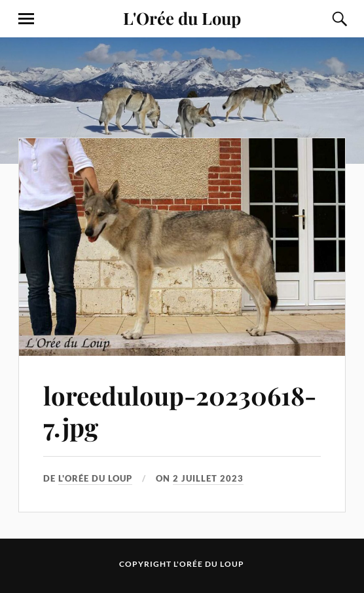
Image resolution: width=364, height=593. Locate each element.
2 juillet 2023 (208, 478)
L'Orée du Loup (182, 18)
